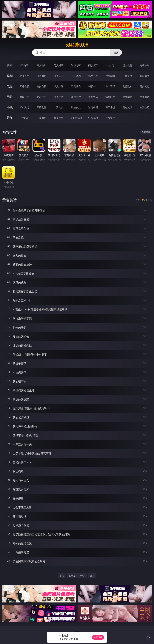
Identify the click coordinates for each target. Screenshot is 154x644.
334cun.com (77, 45)
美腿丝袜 (93, 97)
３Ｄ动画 (76, 76)
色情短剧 (110, 118)
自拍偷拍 (42, 76)
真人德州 (42, 65)
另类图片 (145, 97)
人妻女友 (59, 107)
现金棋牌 (127, 65)
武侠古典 (76, 107)
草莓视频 (59, 118)
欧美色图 (59, 97)
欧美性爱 (76, 86)
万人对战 (59, 65)
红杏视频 (93, 118)
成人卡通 (59, 86)
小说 (10, 107)
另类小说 (110, 107)
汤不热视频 (76, 118)
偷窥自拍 (24, 97)
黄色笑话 (127, 107)
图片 (10, 97)
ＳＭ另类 (145, 76)
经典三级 (110, 86)
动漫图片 (76, 97)
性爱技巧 (145, 107)
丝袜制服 (110, 76)
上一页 (72, 576)
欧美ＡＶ (59, 76)
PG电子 (24, 65)
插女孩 (24, 118)
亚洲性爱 (24, 86)
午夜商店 (42, 118)
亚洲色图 (42, 97)
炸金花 (110, 65)
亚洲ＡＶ (24, 76)
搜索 (116, 52)
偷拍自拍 (42, 86)
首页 (62, 576)
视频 (10, 76)
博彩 (10, 65)
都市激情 (24, 107)
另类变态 (145, 86)
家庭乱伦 (42, 107)
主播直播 (127, 76)
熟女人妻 (93, 76)
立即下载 (98, 637)
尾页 (92, 576)
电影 (10, 86)
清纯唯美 (110, 97)
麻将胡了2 (93, 65)
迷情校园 (93, 107)
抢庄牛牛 (145, 65)
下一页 (82, 576)
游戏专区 (76, 65)
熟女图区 (127, 97)
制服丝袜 (93, 86)
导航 (10, 118)
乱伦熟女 (127, 86)
